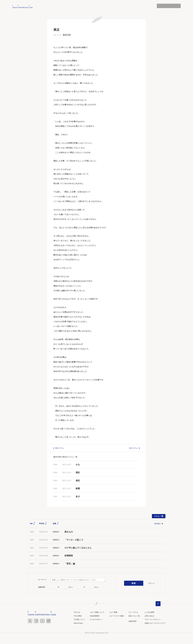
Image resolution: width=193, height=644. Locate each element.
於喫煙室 (69, 556)
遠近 (78, 481)
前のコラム (60, 448)
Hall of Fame (78, 623)
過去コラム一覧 (134, 616)
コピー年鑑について (97, 612)
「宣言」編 (70, 564)
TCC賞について (79, 620)
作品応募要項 (95, 616)
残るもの (69, 532)
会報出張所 (133, 621)
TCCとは (77, 612)
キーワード (42, 580)
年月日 (43, 524)
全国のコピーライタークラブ (155, 623)
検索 (134, 583)
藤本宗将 (67, 35)
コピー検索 (113, 612)
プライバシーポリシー (153, 620)
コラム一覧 (159, 516)
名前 (56, 524)
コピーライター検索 (116, 616)
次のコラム (133, 448)
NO (33, 524)
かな (78, 465)
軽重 (78, 489)
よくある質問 (149, 612)
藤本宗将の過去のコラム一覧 (65, 457)
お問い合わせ (149, 616)
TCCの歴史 (78, 616)
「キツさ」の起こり (74, 540)
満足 (78, 473)
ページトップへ (158, 604)
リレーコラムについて (169, 6)
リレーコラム (133, 612)
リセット (151, 583)
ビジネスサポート (96, 620)
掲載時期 (42, 587)
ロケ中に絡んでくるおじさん (78, 548)
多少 (78, 497)
